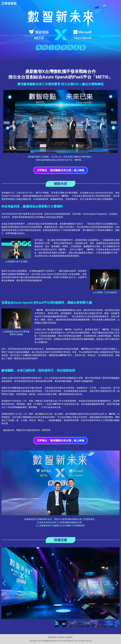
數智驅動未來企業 (44, 414)
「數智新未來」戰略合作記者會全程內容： (26, 430)
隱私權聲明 (53, 637)
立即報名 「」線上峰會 (60, 170)
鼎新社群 (61, 637)
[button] (117, 583)
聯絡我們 (69, 637)
